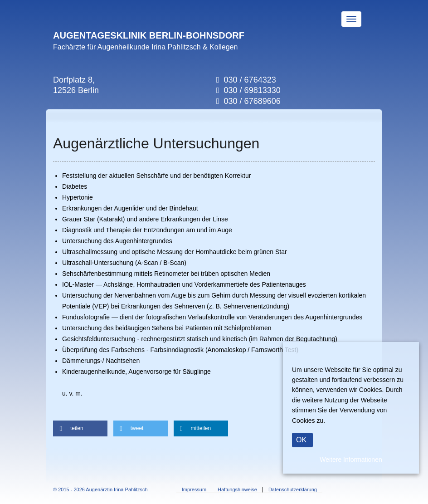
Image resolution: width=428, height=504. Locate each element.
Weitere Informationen (351, 460)
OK (301, 440)
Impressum (194, 490)
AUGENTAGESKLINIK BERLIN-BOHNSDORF (149, 35)
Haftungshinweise (237, 490)
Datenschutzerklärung (293, 490)
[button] (80, 428)
